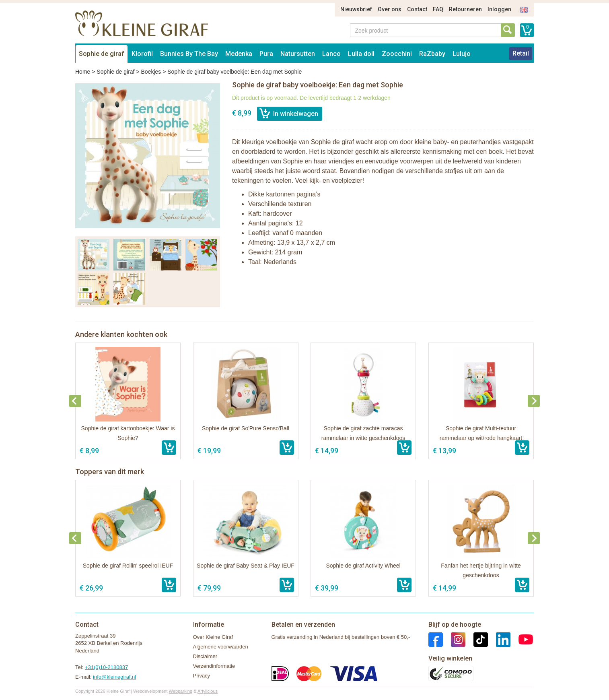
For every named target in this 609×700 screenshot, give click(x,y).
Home (83, 72)
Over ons (390, 9)
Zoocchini (397, 54)
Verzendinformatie (214, 666)
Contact (417, 9)
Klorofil (142, 54)
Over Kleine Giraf (213, 637)
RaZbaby (432, 54)
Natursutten (298, 54)
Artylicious (208, 691)
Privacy (202, 676)
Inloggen (499, 9)
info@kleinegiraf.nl (114, 677)
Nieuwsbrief (356, 9)
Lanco (331, 54)
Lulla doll (361, 54)
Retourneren (465, 9)
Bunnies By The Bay (189, 54)
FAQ (438, 9)
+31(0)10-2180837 (106, 667)
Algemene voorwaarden (221, 647)
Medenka (239, 54)
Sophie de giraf (102, 54)
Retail (521, 53)
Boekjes (151, 72)
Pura (266, 54)
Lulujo (462, 54)
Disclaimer (205, 656)
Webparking (181, 691)
